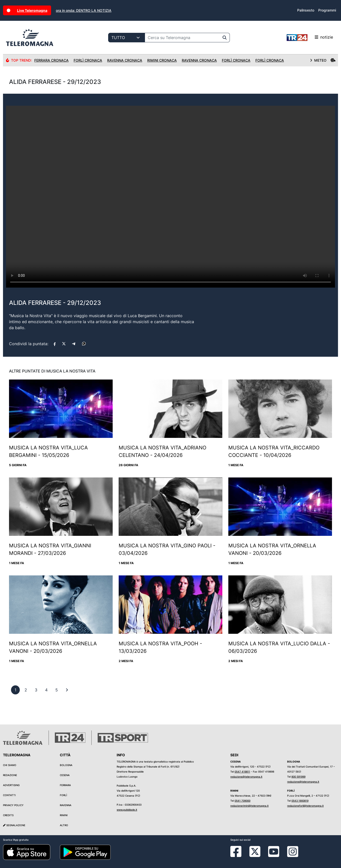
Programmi (327, 10)
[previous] (15, 690)
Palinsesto (306, 10)
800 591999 (298, 777)
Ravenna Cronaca (125, 60)
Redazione (10, 775)
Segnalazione (14, 825)
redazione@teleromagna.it (246, 777)
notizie (310, 38)
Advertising (11, 785)
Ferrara (65, 785)
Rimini (64, 815)
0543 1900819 (300, 801)
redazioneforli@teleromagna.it (305, 806)
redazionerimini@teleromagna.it (249, 806)
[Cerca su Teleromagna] (182, 38)
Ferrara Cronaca (51, 60)
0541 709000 (242, 801)
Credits (8, 815)
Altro (64, 825)
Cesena (65, 775)
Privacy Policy (13, 805)
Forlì (63, 795)
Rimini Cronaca (162, 60)
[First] (67, 690)
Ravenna (66, 805)
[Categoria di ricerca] (127, 38)
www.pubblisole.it (127, 810)
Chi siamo (10, 765)
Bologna (66, 765)
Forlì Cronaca (88, 60)
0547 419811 (242, 772)
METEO (323, 60)
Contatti (9, 795)
